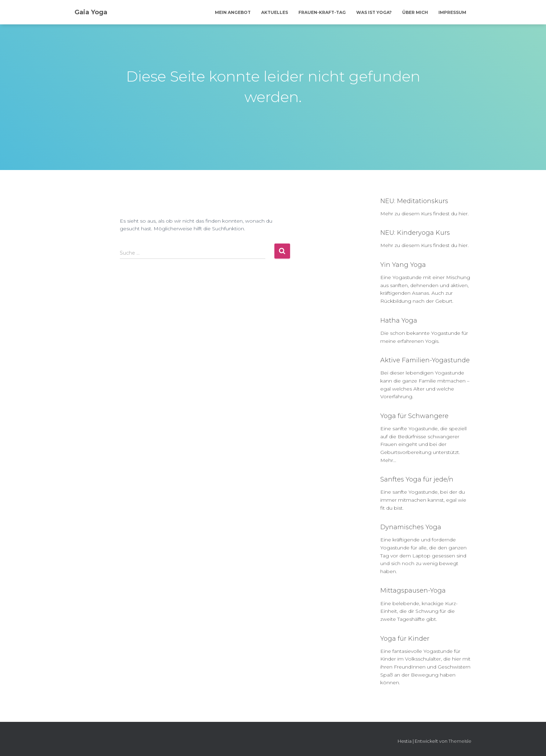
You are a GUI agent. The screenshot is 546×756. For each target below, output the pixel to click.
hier (463, 214)
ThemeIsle (460, 741)
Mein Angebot (233, 12)
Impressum (452, 12)
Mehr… (388, 460)
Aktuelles (275, 12)
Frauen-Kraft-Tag (322, 12)
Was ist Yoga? (374, 12)
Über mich (415, 12)
